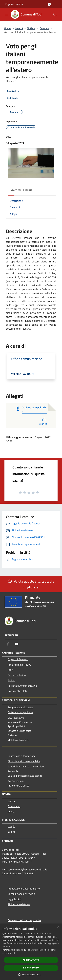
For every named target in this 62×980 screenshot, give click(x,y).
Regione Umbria (14, 4)
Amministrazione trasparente (24, 920)
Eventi (11, 832)
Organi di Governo (18, 659)
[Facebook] (8, 644)
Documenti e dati (17, 691)
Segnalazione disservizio (21, 894)
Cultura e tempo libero (20, 712)
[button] (31, 975)
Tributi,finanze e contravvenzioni (26, 766)
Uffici (10, 670)
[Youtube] (17, 644)
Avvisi (11, 812)
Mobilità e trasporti (18, 740)
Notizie (31, 28)
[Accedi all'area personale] (49, 4)
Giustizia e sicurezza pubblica (24, 761)
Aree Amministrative (19, 665)
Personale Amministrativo (22, 686)
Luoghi (11, 826)
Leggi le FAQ (15, 899)
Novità (19, 28)
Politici (11, 680)
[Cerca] (55, 14)
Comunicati (14, 806)
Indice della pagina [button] (21, 190)
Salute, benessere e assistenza (25, 776)
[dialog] (31, 952)
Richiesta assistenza (19, 904)
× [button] (58, 927)
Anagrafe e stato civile (20, 707)
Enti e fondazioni (17, 675)
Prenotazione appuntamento (24, 889)
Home (7, 28)
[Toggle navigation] (7, 14)
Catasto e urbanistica (20, 731)
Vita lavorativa (16, 718)
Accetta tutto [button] (31, 960)
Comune (44, 28)
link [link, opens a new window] (14, 953)
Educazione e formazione (22, 756)
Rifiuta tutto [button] (31, 968)
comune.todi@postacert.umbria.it (27, 869)
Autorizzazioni (16, 781)
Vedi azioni (15, 98)
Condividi (14, 91)
